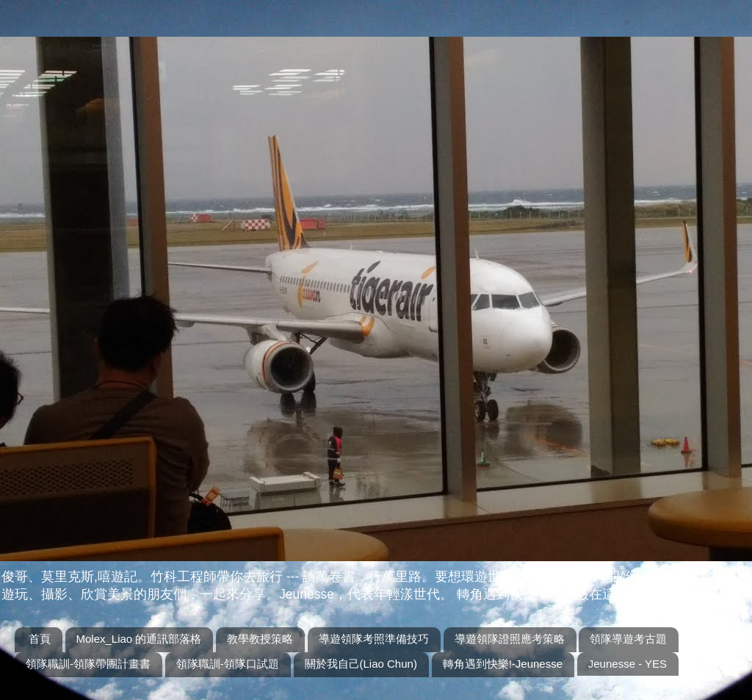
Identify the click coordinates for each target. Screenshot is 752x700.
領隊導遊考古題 (628, 639)
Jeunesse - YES (628, 664)
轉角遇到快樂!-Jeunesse (503, 664)
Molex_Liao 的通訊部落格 (139, 639)
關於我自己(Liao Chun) (361, 664)
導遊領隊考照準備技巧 (374, 639)
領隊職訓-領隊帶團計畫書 (88, 664)
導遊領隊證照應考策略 (510, 639)
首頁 (40, 639)
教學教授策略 (260, 639)
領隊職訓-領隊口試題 (228, 664)
